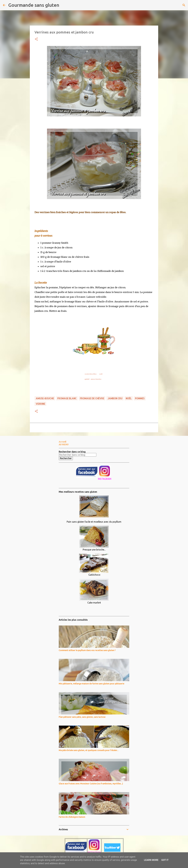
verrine (40, 404)
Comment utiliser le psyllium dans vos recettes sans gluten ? (87, 650)
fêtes (95, 374)
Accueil (62, 442)
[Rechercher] (63, 5)
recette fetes (89, 374)
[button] (36, 39)
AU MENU (64, 444)
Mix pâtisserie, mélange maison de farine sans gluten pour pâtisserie (92, 684)
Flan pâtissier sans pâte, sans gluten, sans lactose (82, 717)
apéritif (87, 379)
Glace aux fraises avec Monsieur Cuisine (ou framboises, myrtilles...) (91, 784)
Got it (165, 860)
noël (101, 374)
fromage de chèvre (92, 398)
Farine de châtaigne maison (72, 817)
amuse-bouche (45, 398)
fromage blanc (67, 398)
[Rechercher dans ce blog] (78, 455)
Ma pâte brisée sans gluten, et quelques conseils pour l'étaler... (89, 750)
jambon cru (115, 398)
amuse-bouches (96, 379)
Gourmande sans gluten (34, 5)
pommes (140, 398)
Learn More (151, 860)
